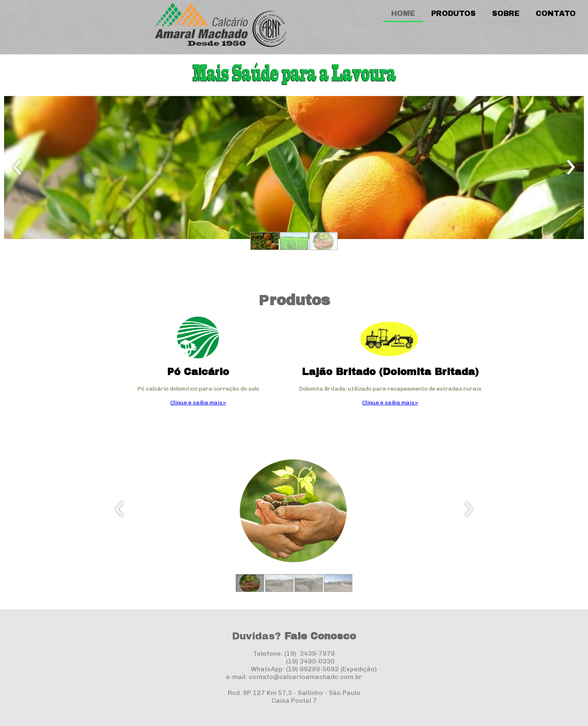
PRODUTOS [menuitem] (453, 13)
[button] (265, 241)
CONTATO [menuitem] (556, 13)
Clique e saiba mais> (198, 403)
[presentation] (17, 168)
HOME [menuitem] (403, 13)
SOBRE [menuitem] (506, 13)
